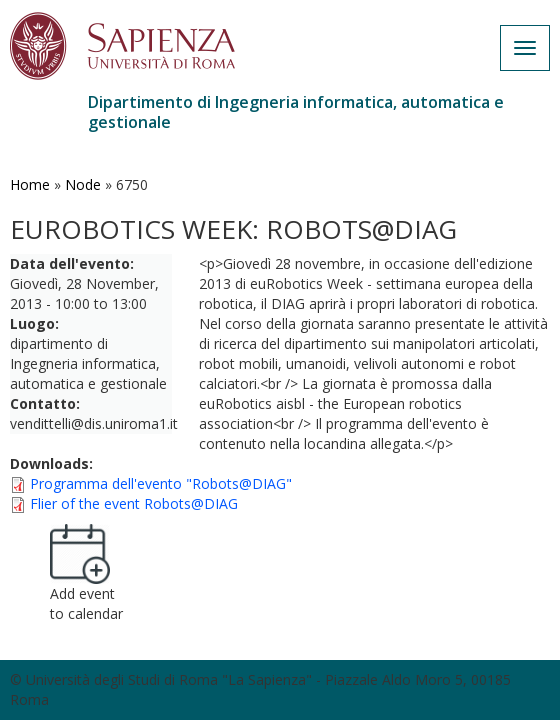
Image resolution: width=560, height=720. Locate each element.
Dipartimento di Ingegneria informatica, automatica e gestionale (296, 112)
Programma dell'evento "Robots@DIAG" (161, 483)
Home (30, 184)
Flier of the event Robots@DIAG (134, 503)
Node (83, 184)
